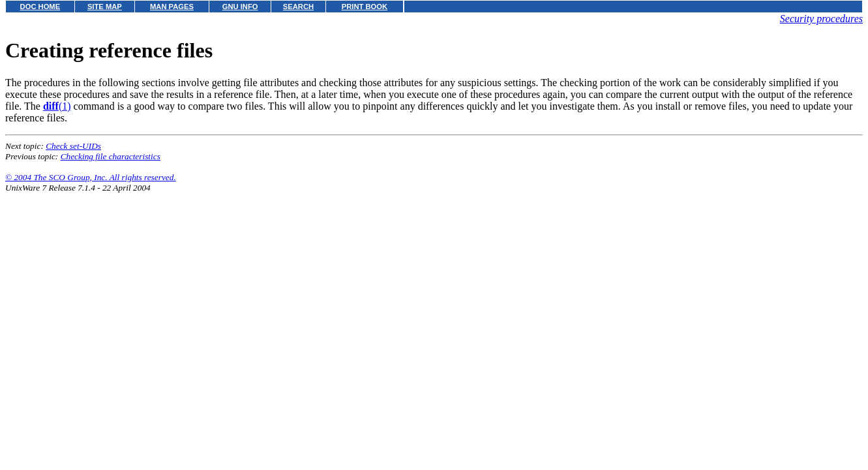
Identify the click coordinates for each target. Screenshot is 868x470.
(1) (57, 106)
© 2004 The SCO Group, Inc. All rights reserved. (91, 177)
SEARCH (298, 7)
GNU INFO (240, 7)
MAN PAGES (172, 7)
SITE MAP (105, 7)
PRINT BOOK (365, 7)
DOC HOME (40, 7)
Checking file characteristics (111, 156)
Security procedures (821, 19)
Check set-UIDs (73, 146)
